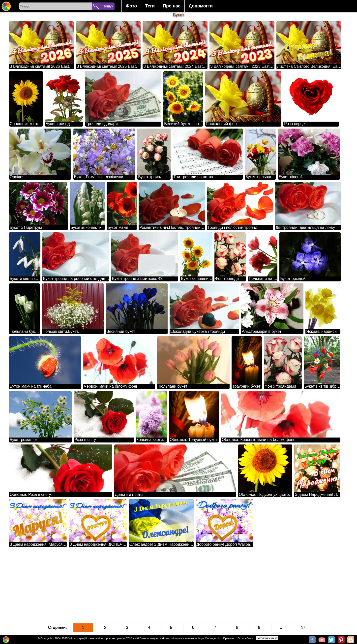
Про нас (172, 6)
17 (303, 627)
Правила (229, 638)
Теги (150, 6)
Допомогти (201, 6)
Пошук (108, 6)
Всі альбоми (245, 638)
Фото (131, 6)
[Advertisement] (158, 584)
